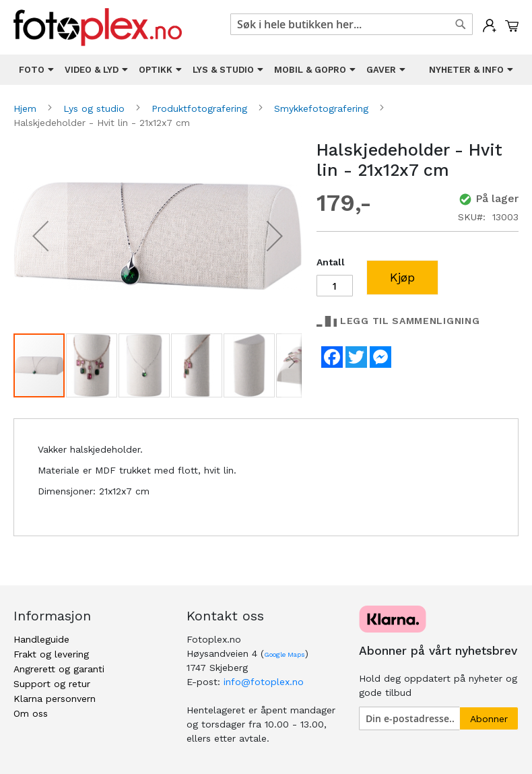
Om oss (31, 713)
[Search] (461, 24)
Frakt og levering (51, 654)
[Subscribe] (489, 718)
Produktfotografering (201, 108)
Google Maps (285, 654)
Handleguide (41, 639)
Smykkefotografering (323, 108)
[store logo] (98, 27)
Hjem (27, 108)
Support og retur (52, 684)
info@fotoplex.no (264, 682)
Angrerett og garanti (59, 669)
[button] (40, 236)
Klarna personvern (55, 699)
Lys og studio (96, 108)
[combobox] (352, 24)
